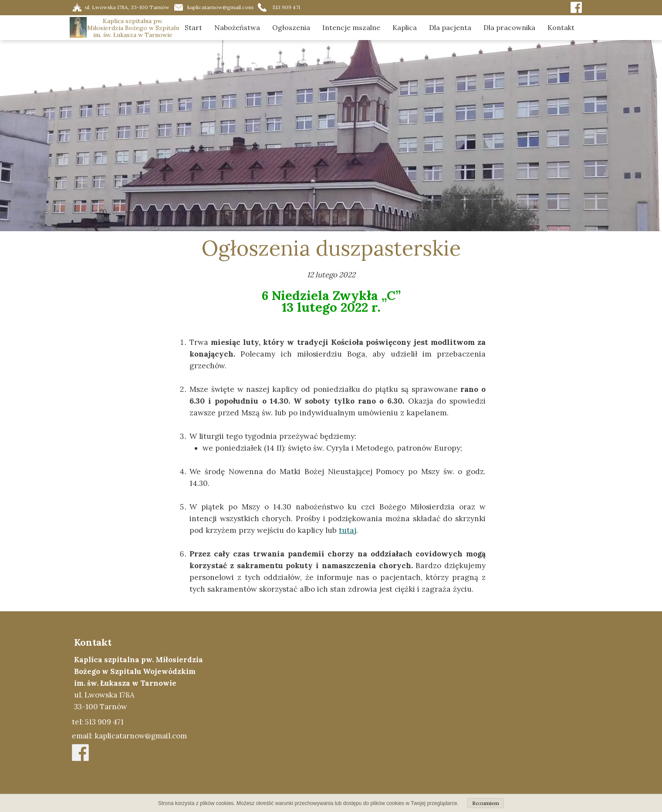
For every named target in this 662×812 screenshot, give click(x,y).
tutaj (348, 530)
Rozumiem (486, 803)
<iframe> (412, 711)
